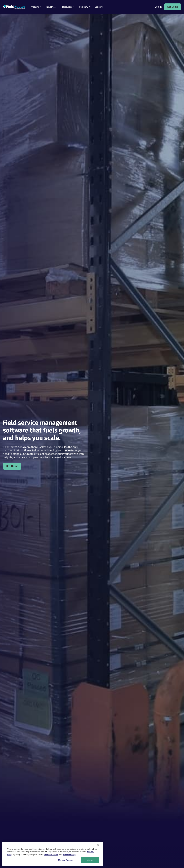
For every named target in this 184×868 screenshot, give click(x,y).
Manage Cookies (66, 860)
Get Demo (173, 7)
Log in (158, 7)
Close (90, 860)
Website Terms (51, 855)
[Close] (98, 845)
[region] (53, 854)
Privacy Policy (69, 855)
